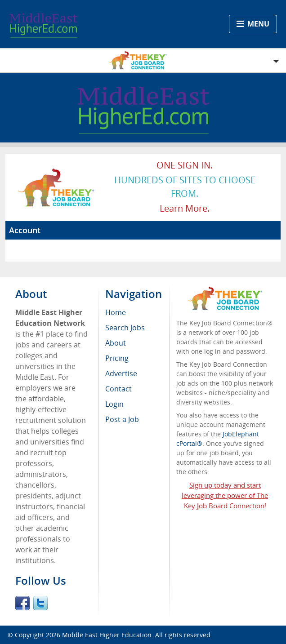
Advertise (121, 373)
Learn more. (185, 208)
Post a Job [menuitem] (122, 419)
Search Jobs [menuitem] (125, 328)
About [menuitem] (116, 343)
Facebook (22, 603)
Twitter (40, 603)
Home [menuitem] (116, 312)
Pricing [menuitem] (117, 358)
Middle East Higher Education (107, 635)
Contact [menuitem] (118, 389)
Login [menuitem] (114, 404)
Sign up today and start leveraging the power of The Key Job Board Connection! (225, 495)
